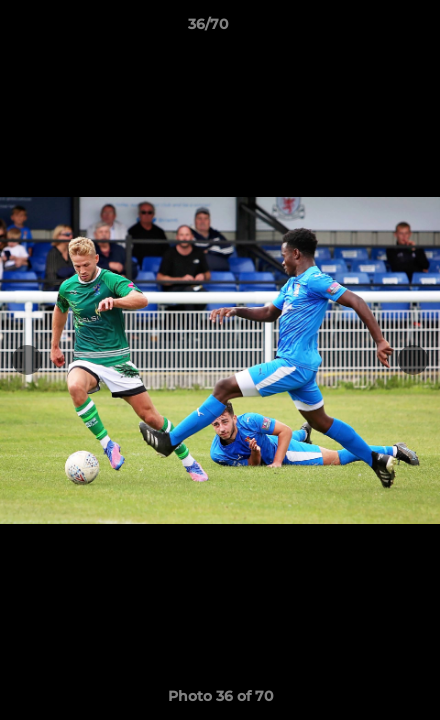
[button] (368, 29)
